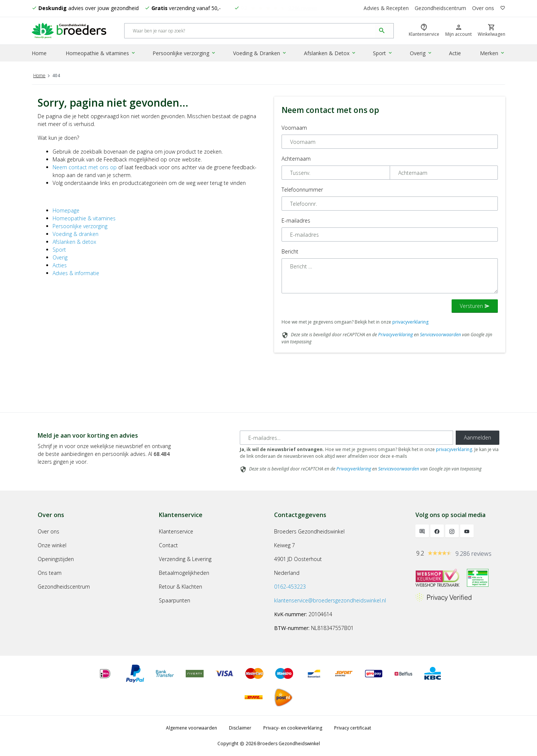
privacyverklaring (410, 322)
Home (39, 53)
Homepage (66, 210)
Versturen (475, 306)
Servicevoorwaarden (440, 335)
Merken (493, 53)
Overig (421, 53)
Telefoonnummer (302, 190)
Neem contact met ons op (85, 167)
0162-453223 (290, 587)
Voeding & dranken (76, 234)
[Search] (250, 31)
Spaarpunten (175, 600)
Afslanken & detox (74, 242)
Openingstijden (56, 559)
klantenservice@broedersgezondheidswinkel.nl (330, 600)
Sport (383, 53)
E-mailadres (296, 220)
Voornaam (294, 128)
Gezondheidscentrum (440, 8)
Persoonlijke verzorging (185, 53)
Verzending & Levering (185, 559)
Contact (168, 545)
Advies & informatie (76, 273)
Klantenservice (176, 531)
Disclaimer (240, 728)
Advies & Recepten (386, 8)
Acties (60, 265)
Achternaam (296, 159)
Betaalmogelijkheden (184, 573)
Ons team (50, 573)
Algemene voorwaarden (191, 728)
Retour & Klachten (180, 587)
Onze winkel (52, 545)
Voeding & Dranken (260, 53)
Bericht (290, 251)
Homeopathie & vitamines (101, 53)
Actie (455, 53)
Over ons (483, 8)
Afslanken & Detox (330, 53)
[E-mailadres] (346, 438)
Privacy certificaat (353, 728)
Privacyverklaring (395, 335)
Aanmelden (478, 437)
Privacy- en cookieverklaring (293, 728)
